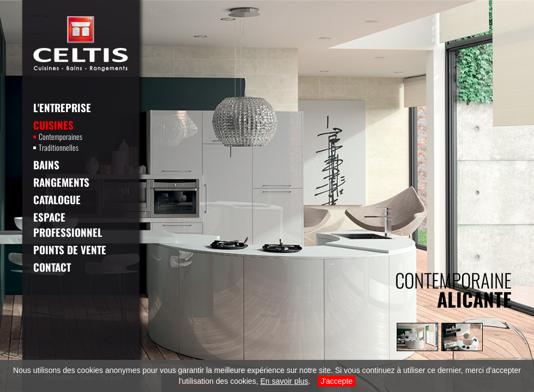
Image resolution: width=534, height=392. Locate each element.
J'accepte (336, 381)
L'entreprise (62, 107)
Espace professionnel (68, 224)
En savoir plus (284, 381)
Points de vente (70, 249)
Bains (46, 164)
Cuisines (53, 125)
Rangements (61, 182)
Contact (52, 267)
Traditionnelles (56, 148)
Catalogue (57, 199)
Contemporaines (58, 137)
